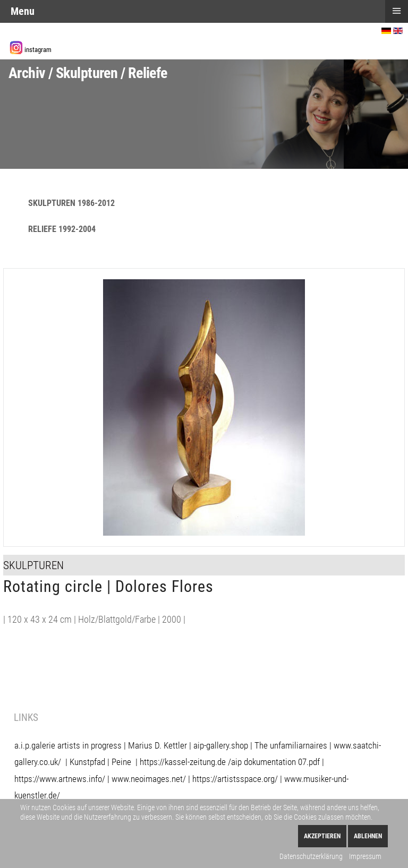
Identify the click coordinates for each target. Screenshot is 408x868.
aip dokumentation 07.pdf (275, 762)
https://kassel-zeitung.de (183, 762)
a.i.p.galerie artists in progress (68, 745)
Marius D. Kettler (158, 745)
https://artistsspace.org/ (235, 779)
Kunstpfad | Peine (100, 762)
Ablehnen (368, 836)
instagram (38, 50)
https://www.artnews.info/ (60, 779)
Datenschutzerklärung (311, 856)
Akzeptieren (322, 836)
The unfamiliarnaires (291, 745)
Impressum (365, 856)
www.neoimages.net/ (149, 779)
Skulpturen (33, 565)
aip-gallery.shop (221, 745)
